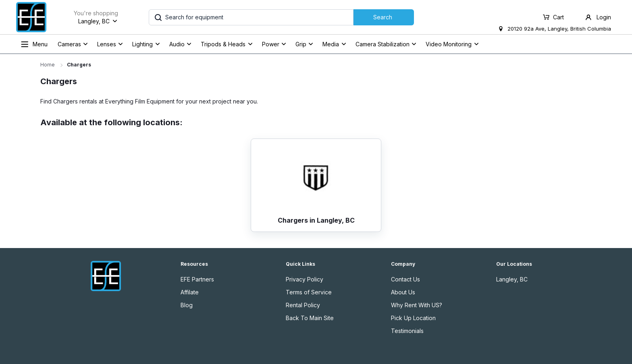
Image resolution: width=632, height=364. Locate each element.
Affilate (190, 292)
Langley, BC (512, 279)
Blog (187, 305)
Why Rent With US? (417, 305)
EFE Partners (197, 279)
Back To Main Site (310, 318)
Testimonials (407, 331)
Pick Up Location (413, 318)
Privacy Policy (305, 279)
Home (48, 65)
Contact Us (405, 279)
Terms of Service (309, 292)
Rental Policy (303, 305)
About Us (403, 292)
